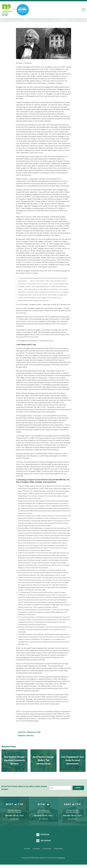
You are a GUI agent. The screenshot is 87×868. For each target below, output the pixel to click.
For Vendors (36, 849)
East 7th (72, 804)
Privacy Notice (58, 849)
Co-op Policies (47, 849)
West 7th (15, 804)
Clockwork (61, 858)
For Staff (27, 849)
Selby (43, 804)
